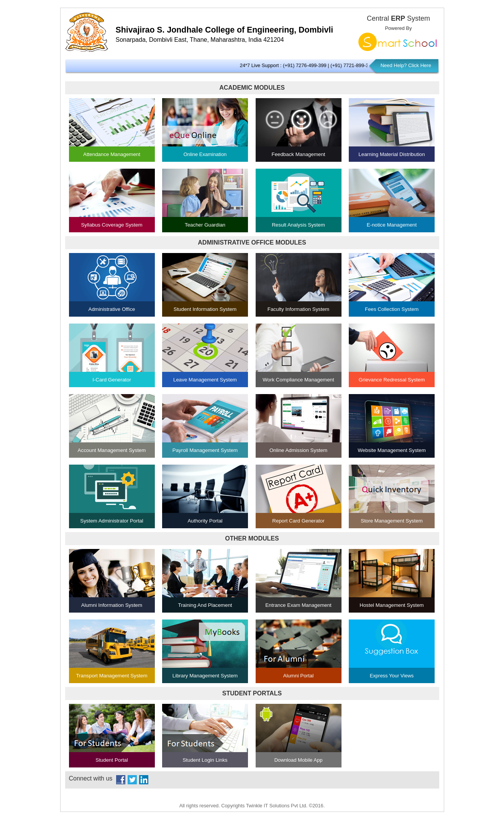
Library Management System (205, 676)
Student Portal (112, 760)
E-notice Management (392, 225)
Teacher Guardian (205, 225)
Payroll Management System (205, 450)
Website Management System (392, 450)
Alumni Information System (112, 605)
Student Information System (205, 309)
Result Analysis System (298, 225)
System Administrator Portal (112, 521)
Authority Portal (205, 521)
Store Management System (392, 521)
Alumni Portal (298, 676)
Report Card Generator (298, 521)
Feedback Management (298, 154)
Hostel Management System (392, 605)
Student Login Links (205, 760)
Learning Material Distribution (392, 154)
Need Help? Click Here (406, 65)
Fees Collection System (392, 309)
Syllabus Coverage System (112, 225)
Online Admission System (298, 450)
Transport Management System (112, 676)
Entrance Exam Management (298, 605)
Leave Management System (205, 380)
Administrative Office (112, 309)
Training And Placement (205, 605)
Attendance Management (112, 154)
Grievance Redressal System (392, 380)
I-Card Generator (112, 380)
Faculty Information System (298, 309)
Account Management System (112, 450)
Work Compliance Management (298, 380)
